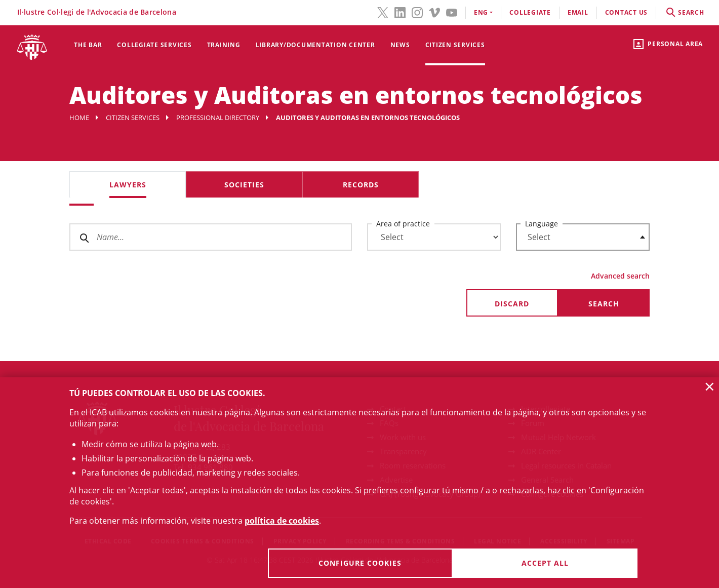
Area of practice (403, 224)
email (578, 12)
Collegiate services (154, 45)
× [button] (710, 386)
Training (224, 45)
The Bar (88, 45)
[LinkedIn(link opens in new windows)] (400, 12)
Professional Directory (218, 117)
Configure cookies (360, 563)
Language (542, 224)
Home (79, 117)
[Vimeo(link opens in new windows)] (434, 12)
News (400, 45)
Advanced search (620, 276)
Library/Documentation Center (315, 45)
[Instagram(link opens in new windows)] (417, 12)
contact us (627, 12)
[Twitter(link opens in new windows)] (383, 12)
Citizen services (455, 45)
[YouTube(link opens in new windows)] (452, 12)
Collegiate (530, 12)
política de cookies (282, 521)
